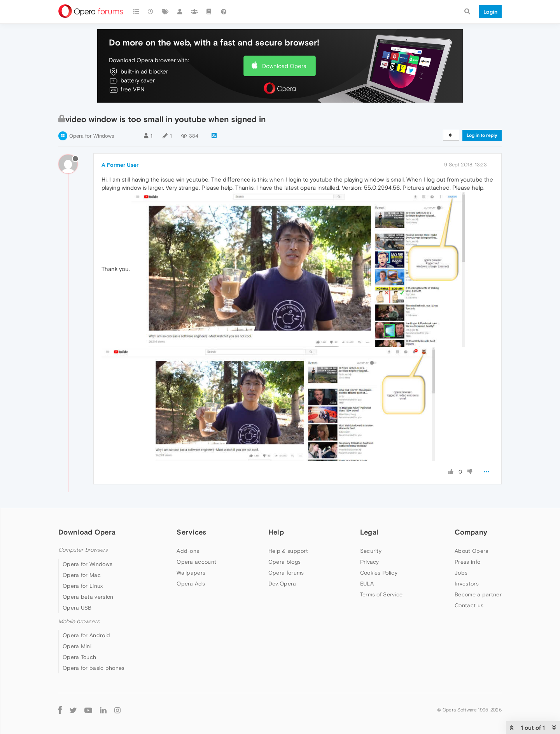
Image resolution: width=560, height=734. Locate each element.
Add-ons (188, 551)
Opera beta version (88, 597)
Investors (467, 584)
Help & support (288, 551)
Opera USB (77, 608)
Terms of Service (381, 594)
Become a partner (478, 594)
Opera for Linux (83, 586)
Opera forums (286, 573)
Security (371, 551)
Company (471, 532)
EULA (367, 584)
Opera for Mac (82, 575)
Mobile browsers (79, 621)
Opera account (196, 562)
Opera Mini (77, 646)
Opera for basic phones (94, 668)
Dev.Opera (282, 584)
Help (276, 532)
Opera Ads (191, 584)
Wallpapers (191, 573)
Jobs (461, 573)
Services (191, 532)
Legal (369, 532)
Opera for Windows (92, 136)
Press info (467, 562)
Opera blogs (284, 562)
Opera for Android (86, 635)
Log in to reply (482, 135)
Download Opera (284, 66)
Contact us (469, 605)
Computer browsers (83, 550)
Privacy (370, 562)
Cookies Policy (379, 573)
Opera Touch (79, 657)
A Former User (120, 165)
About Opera (472, 551)
